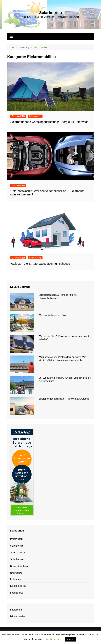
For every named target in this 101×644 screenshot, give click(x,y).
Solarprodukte (35, 116)
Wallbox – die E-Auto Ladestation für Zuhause (40, 264)
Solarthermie (17, 559)
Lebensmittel (17, 593)
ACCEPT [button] (70, 639)
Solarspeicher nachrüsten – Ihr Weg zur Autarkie (64, 399)
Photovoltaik (16, 539)
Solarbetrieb (50, 13)
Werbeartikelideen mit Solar (53, 315)
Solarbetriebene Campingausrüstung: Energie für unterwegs (49, 122)
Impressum (16, 610)
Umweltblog (16, 573)
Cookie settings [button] (54, 639)
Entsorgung (16, 579)
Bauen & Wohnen (19, 566)
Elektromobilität (18, 116)
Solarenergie (17, 546)
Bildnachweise (18, 616)
